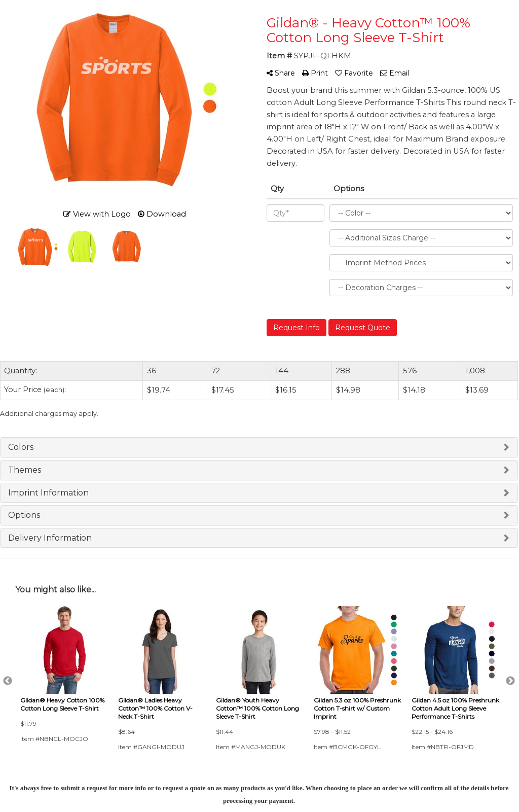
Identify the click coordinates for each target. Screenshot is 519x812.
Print (315, 73)
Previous (8, 681)
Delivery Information (50, 538)
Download (162, 214)
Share (281, 73)
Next (510, 681)
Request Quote (363, 328)
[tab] (259, 447)
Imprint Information (48, 493)
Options (24, 515)
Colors (21, 447)
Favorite (354, 73)
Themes (25, 470)
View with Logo (97, 214)
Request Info (296, 328)
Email (395, 73)
